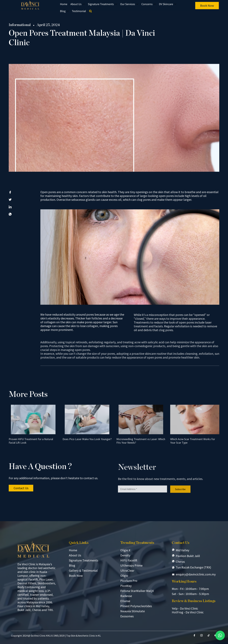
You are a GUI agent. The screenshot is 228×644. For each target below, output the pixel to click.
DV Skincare (168, 4)
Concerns (149, 4)
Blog (64, 11)
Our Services (129, 4)
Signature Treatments (102, 4)
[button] (220, 635)
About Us (78, 4)
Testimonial (79, 11)
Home (64, 4)
